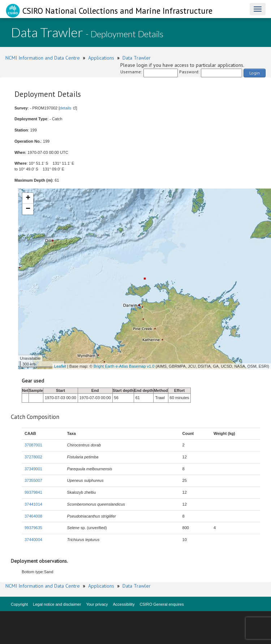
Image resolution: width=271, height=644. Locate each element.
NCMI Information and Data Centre (43, 58)
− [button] (28, 209)
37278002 (33, 457)
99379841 (33, 492)
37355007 (33, 480)
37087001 (33, 445)
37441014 (33, 504)
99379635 (33, 528)
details (65, 108)
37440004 (33, 540)
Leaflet (60, 366)
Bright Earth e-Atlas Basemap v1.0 (124, 366)
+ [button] (28, 198)
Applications (101, 58)
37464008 (33, 516)
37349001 (33, 469)
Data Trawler (137, 58)
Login (255, 73)
